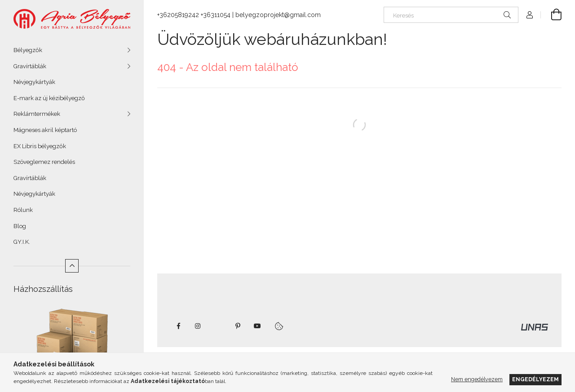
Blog (20, 226)
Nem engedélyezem (477, 379)
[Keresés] (451, 15)
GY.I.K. (22, 242)
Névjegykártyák (34, 82)
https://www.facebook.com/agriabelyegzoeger (178, 326)
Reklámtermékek (37, 114)
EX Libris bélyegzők (40, 146)
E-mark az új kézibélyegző (49, 98)
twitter (218, 326)
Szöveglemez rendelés (44, 162)
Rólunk (23, 210)
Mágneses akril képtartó (45, 130)
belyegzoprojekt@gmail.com (278, 15)
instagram (198, 326)
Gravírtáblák (30, 66)
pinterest (238, 326)
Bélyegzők (28, 50)
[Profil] (530, 15)
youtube (257, 326)
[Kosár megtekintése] (551, 15)
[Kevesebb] (72, 266)
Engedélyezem (535, 379)
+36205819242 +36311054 (194, 15)
